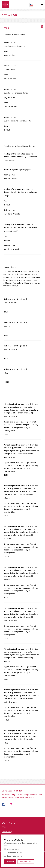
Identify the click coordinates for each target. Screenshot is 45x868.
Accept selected (26, 862)
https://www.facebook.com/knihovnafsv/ (4, 804)
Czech (31, 5)
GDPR (4, 827)
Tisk (42, 26)
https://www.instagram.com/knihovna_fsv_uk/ (11, 804)
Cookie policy (7, 832)
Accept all (10, 862)
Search (37, 5)
